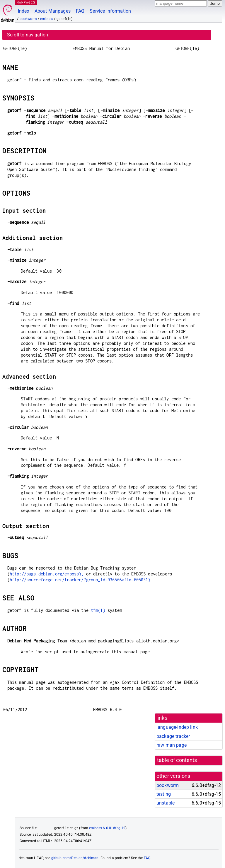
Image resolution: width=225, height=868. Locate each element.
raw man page (172, 745)
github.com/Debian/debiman (75, 858)
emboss (47, 19)
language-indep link (177, 727)
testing (164, 794)
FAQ (80, 11)
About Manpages (53, 11)
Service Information (110, 11)
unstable (166, 803)
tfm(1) (98, 610)
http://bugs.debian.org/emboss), (47, 574)
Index (24, 11)
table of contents (177, 760)
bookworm (28, 19)
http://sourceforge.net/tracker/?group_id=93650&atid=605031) (80, 580)
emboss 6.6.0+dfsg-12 (107, 828)
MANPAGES (26, 2)
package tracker (173, 736)
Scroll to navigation (28, 35)
